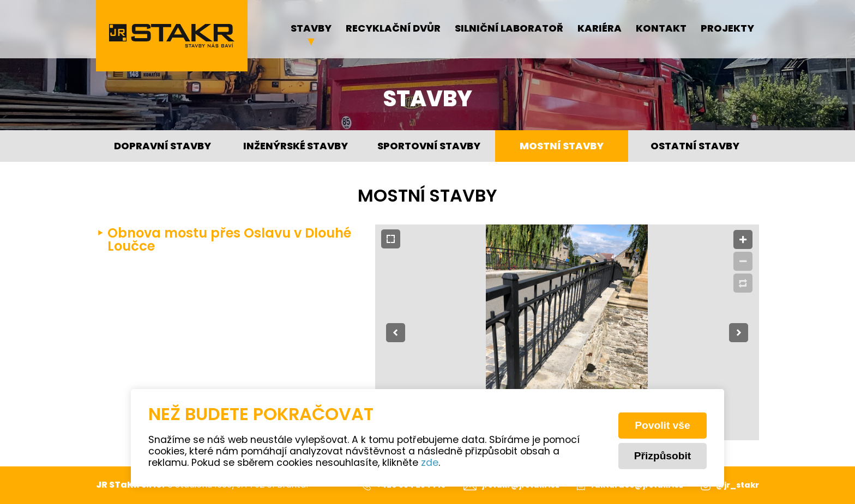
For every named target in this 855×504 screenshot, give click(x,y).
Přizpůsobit (663, 456)
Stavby (311, 29)
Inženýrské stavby (296, 147)
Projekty (727, 29)
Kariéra (600, 29)
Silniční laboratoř (509, 29)
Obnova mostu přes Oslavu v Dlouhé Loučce (229, 241)
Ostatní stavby (695, 147)
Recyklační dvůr (393, 29)
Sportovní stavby (429, 147)
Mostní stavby (562, 147)
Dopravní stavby (162, 147)
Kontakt (661, 29)
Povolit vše (662, 425)
